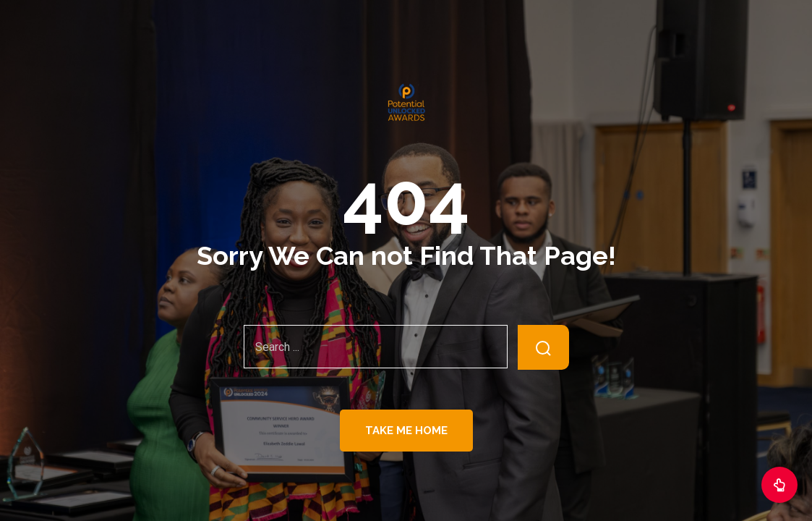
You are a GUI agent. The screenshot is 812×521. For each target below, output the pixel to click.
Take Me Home (406, 431)
